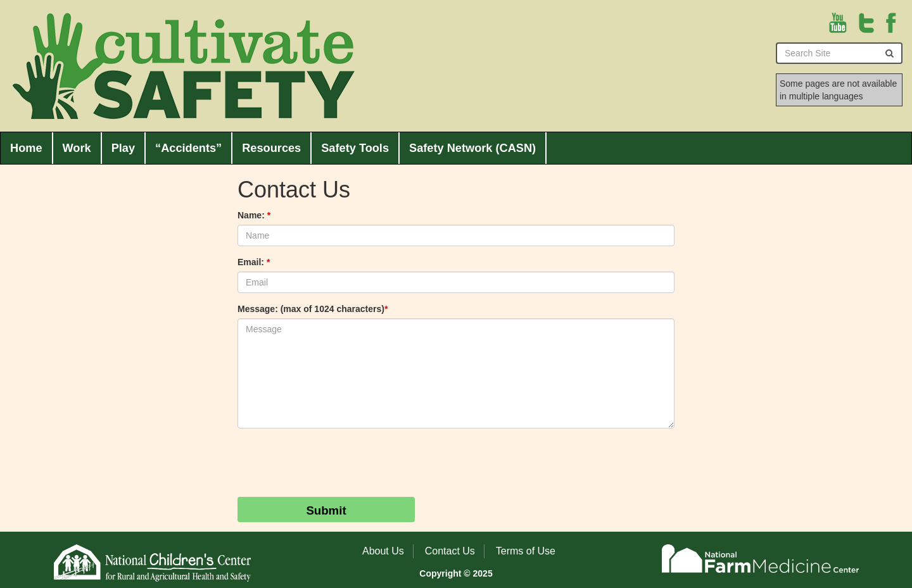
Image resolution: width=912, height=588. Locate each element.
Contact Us (450, 551)
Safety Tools (355, 148)
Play (123, 148)
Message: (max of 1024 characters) (313, 309)
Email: (254, 262)
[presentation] (334, 463)
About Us (383, 551)
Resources (271, 148)
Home (26, 148)
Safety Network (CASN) (472, 148)
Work (77, 148)
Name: (254, 215)
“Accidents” (188, 148)
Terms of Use (526, 551)
